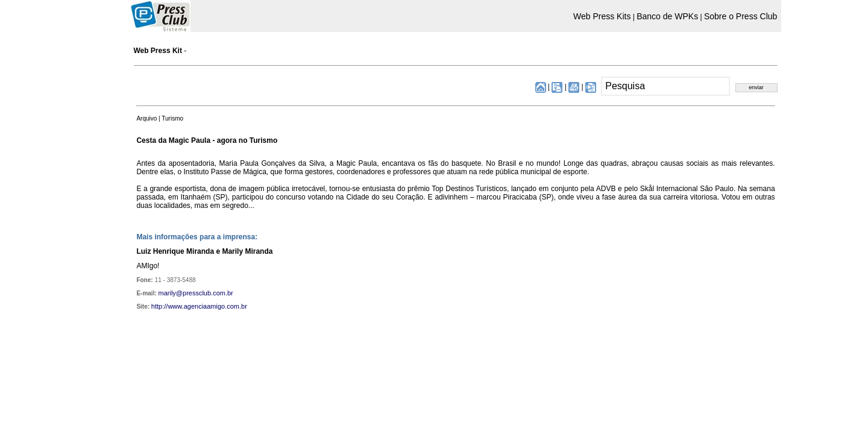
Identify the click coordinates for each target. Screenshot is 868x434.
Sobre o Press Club (741, 16)
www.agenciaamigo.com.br (207, 306)
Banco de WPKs (667, 16)
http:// (160, 306)
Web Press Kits (602, 16)
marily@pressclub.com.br (196, 293)
